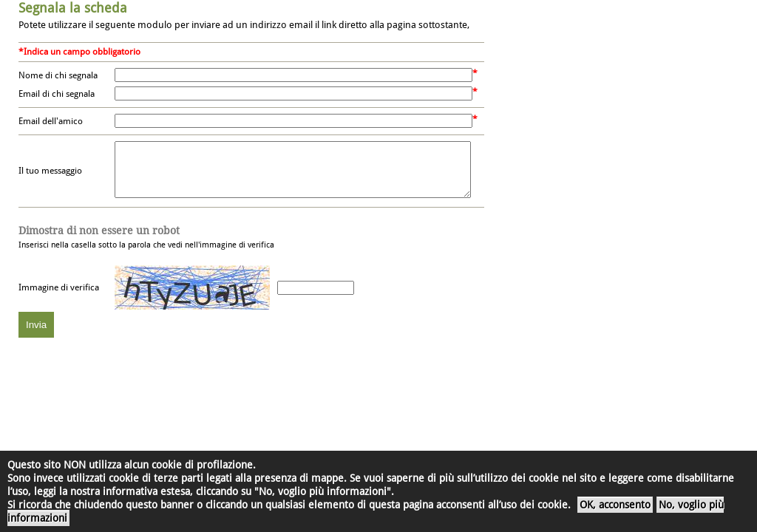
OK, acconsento (615, 505)
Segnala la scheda (73, 8)
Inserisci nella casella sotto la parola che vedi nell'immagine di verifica (146, 248)
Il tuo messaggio (50, 177)
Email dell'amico (51, 121)
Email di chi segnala (57, 94)
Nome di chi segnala (58, 75)
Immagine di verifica (59, 299)
